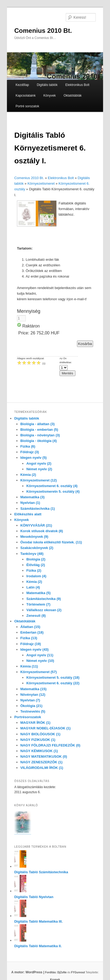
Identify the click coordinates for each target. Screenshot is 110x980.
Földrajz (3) (30, 452)
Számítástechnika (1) (38, 509)
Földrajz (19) (31, 644)
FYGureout (78, 972)
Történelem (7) (38, 604)
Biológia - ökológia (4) (39, 441)
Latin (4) (33, 587)
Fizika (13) (29, 638)
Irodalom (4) (36, 576)
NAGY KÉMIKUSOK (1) (39, 751)
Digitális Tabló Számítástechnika (41, 872)
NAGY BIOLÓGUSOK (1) (40, 734)
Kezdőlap (22, 85)
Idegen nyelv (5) (34, 458)
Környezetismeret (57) (39, 672)
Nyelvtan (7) (30, 700)
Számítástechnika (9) (44, 599)
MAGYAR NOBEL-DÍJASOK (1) (45, 728)
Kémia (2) (28, 475)
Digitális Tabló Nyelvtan (34, 897)
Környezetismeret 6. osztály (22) (53, 683)
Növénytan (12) (33, 695)
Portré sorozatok (27, 106)
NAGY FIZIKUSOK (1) (38, 740)
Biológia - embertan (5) (39, 430)
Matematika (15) (34, 689)
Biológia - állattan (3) (38, 424)
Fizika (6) (28, 446)
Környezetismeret (41, 183)
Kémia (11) (29, 666)
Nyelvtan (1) (30, 503)
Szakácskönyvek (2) (37, 548)
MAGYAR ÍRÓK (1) (35, 723)
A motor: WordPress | (34, 972)
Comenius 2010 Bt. (43, 31)
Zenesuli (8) (36, 616)
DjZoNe (62, 972)
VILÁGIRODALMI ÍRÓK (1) (42, 768)
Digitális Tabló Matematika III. (38, 921)
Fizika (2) (34, 570)
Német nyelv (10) (40, 661)
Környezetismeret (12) (39, 480)
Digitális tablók (47, 85)
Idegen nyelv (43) (34, 649)
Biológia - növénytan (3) (40, 435)
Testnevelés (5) (33, 711)
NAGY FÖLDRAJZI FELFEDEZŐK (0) (50, 745)
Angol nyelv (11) (40, 655)
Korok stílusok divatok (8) (42, 531)
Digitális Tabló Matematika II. (38, 946)
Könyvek (50, 96)
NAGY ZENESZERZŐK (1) (41, 762)
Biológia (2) (36, 559)
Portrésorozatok (28, 717)
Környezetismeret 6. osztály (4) (52, 486)
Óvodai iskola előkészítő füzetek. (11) (51, 542)
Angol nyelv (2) (39, 463)
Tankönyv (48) (32, 554)
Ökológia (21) (31, 706)
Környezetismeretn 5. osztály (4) (53, 491)
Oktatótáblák (73, 96)
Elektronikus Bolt (77, 85)
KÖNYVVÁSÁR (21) (36, 525)
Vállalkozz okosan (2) (44, 610)
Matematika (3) (32, 497)
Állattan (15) (30, 627)
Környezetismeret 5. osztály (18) (53, 677)
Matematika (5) (38, 593)
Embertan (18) (32, 632)
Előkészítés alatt (28, 514)
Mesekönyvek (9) (34, 537)
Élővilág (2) (36, 565)
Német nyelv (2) (39, 469)
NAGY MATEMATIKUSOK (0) (44, 756)
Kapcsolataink (26, 96)
